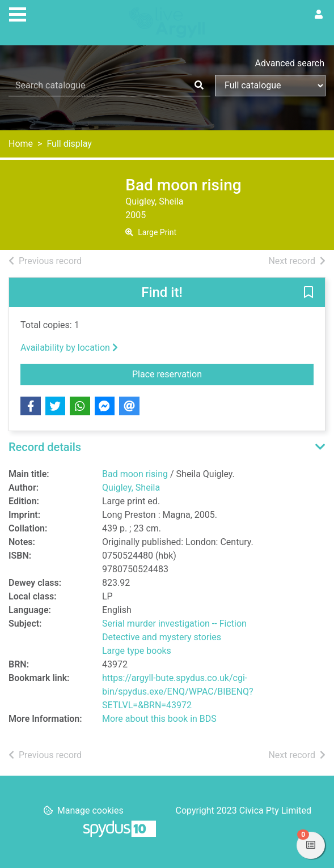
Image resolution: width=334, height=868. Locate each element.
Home (21, 144)
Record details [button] (45, 447)
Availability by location (69, 348)
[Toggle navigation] (18, 13)
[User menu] (319, 15)
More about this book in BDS (159, 719)
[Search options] (270, 86)
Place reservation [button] (206, 373)
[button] (308, 293)
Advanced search (290, 63)
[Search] (199, 86)
